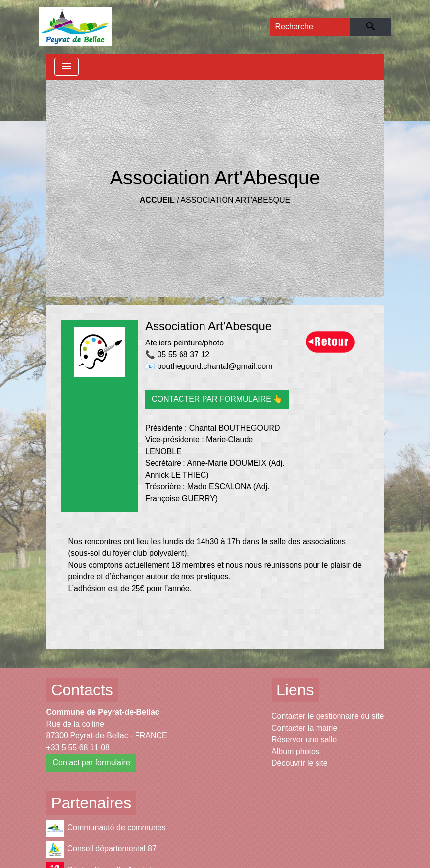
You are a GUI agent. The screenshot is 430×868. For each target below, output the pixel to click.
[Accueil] (76, 27)
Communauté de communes (106, 828)
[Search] (310, 27)
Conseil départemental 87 (102, 849)
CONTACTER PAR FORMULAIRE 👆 (217, 399)
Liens (295, 690)
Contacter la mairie (304, 728)
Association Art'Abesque (235, 200)
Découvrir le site (300, 763)
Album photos (295, 751)
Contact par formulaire (91, 763)
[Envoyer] (371, 27)
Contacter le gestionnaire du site (328, 716)
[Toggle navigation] (67, 67)
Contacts (82, 690)
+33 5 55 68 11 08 (78, 747)
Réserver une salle (304, 740)
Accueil (157, 200)
